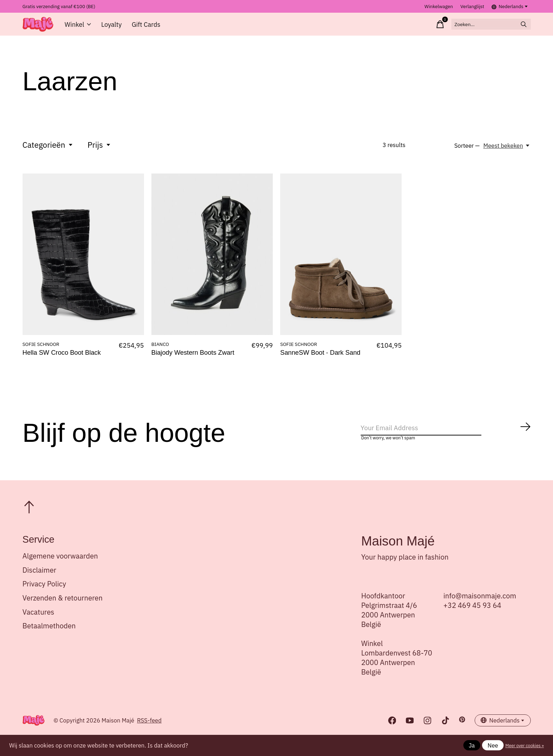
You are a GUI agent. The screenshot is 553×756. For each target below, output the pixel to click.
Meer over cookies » (525, 745)
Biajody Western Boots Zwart (193, 359)
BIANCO (160, 350)
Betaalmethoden (49, 636)
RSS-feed (149, 730)
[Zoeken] (483, 27)
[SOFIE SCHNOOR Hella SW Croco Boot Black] (83, 260)
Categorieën (48, 151)
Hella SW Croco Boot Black (62, 359)
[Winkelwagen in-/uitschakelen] (423, 27)
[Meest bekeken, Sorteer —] (507, 152)
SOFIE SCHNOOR (41, 350)
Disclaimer (40, 580)
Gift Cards (145, 27)
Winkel (79, 27)
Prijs (99, 151)
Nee (493, 745)
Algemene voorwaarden (60, 566)
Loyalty (111, 27)
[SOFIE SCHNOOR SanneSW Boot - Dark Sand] (341, 260)
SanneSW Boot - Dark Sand (320, 359)
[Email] (446, 436)
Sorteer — (467, 152)
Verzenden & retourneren (63, 608)
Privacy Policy (44, 594)
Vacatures (38, 622)
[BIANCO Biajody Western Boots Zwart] (212, 260)
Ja (472, 745)
